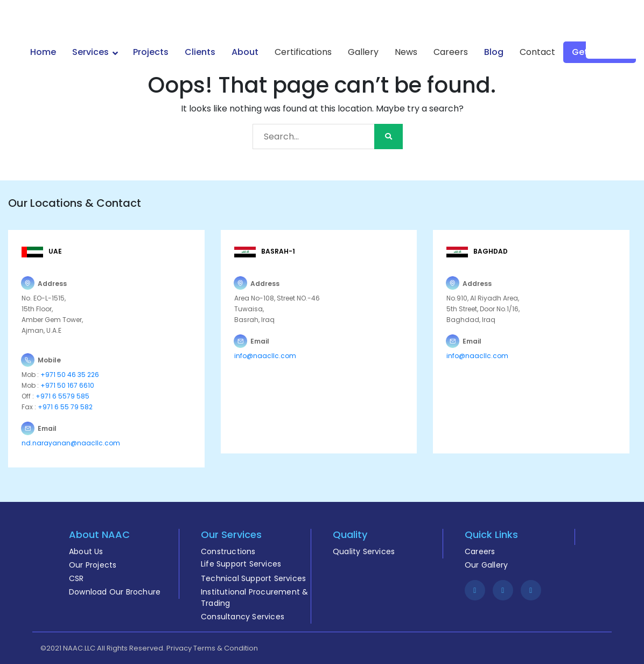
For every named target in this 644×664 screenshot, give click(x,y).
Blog (494, 52)
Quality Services (364, 551)
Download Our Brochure (115, 592)
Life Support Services (241, 564)
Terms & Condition (226, 648)
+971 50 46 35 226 (69, 375)
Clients (200, 52)
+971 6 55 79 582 (64, 407)
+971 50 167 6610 (67, 385)
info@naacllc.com (265, 356)
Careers (451, 52)
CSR (76, 578)
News (406, 52)
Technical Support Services (253, 578)
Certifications (303, 52)
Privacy (179, 648)
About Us (86, 551)
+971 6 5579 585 (62, 396)
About (245, 52)
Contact (537, 52)
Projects (151, 52)
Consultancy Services (243, 617)
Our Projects (93, 565)
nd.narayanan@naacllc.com (71, 443)
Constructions (228, 551)
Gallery (363, 52)
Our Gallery (486, 565)
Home (43, 52)
